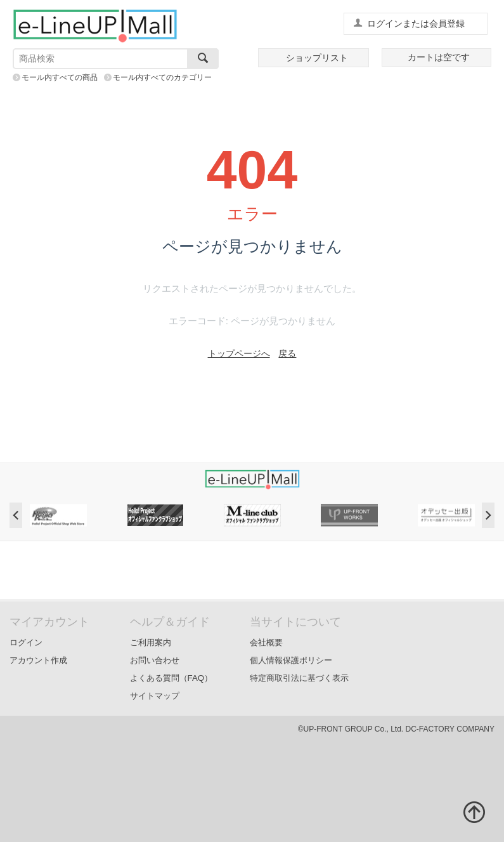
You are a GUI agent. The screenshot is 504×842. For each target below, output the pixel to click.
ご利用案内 (151, 642)
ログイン (26, 642)
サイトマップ (155, 696)
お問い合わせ (155, 660)
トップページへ (239, 353)
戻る (287, 353)
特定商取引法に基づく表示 (299, 678)
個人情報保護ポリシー (291, 660)
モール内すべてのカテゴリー (162, 77)
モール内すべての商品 (60, 77)
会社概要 (266, 642)
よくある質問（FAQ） (171, 678)
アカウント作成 (38, 660)
